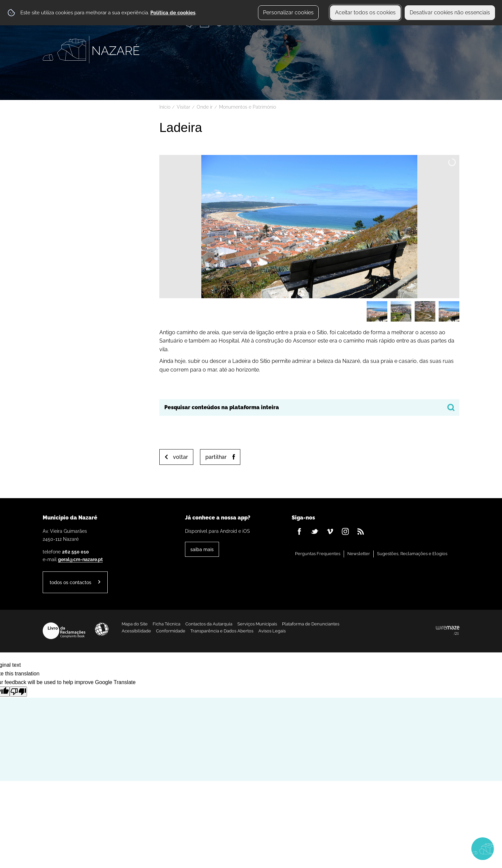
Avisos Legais (272, 631)
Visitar (183, 107)
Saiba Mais (202, 549)
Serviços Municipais (257, 624)
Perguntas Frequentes (318, 554)
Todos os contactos (70, 582)
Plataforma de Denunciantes (311, 624)
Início (165, 107)
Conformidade (171, 631)
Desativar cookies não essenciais (450, 12)
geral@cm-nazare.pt (80, 559)
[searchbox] (309, 408)
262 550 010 (75, 552)
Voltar (180, 457)
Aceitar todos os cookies (365, 12)
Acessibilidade (102, 629)
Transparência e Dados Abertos (222, 631)
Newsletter (359, 554)
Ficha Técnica (166, 624)
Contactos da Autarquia (209, 624)
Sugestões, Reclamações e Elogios (412, 554)
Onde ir (205, 107)
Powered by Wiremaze (448, 631)
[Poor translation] (18, 692)
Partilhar (216, 457)
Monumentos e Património (247, 107)
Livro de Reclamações (64, 631)
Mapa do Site (135, 624)
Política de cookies (173, 13)
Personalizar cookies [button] (288, 12)
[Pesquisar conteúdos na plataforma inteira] (451, 408)
